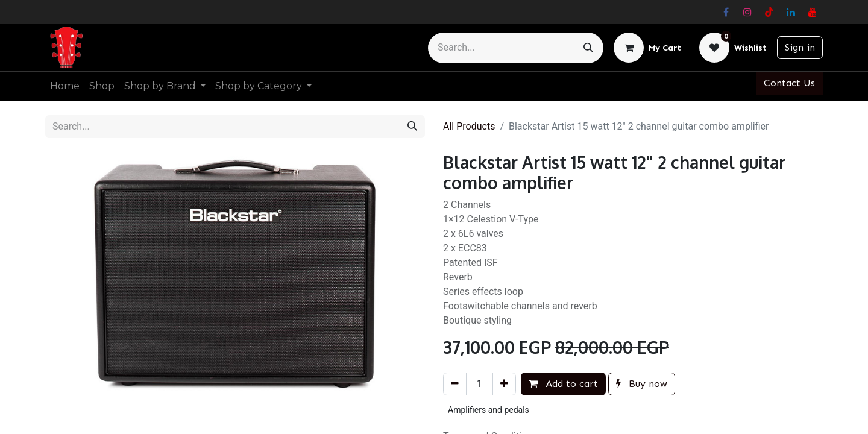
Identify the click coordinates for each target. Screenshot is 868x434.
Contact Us (789, 83)
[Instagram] (747, 12)
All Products (469, 126)
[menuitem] (65, 86)
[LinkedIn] (791, 12)
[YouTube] (813, 12)
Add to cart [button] (563, 384)
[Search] (588, 48)
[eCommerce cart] (647, 48)
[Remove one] (455, 384)
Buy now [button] (642, 384)
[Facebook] (726, 12)
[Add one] (504, 384)
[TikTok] (769, 12)
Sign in (800, 47)
